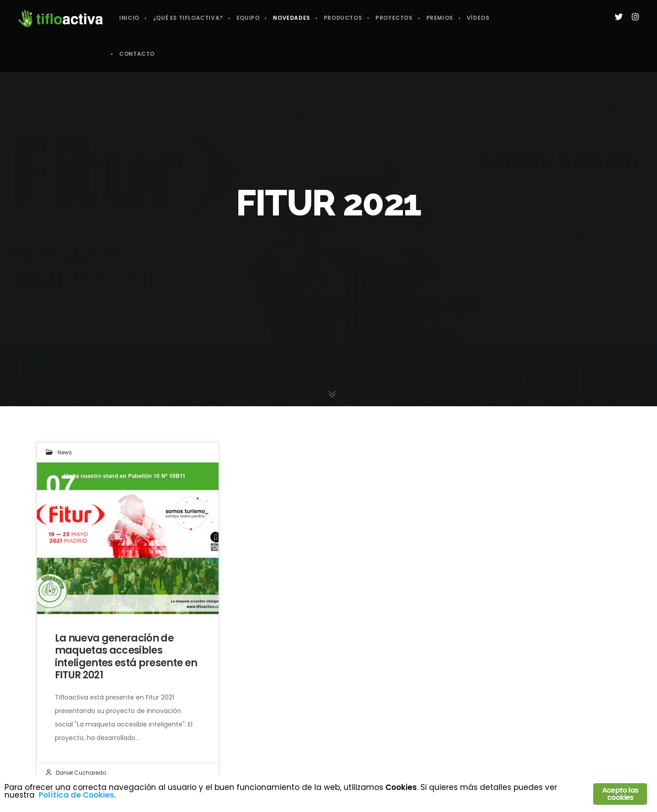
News (65, 452)
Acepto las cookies (620, 794)
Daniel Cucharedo (81, 773)
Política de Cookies (76, 795)
